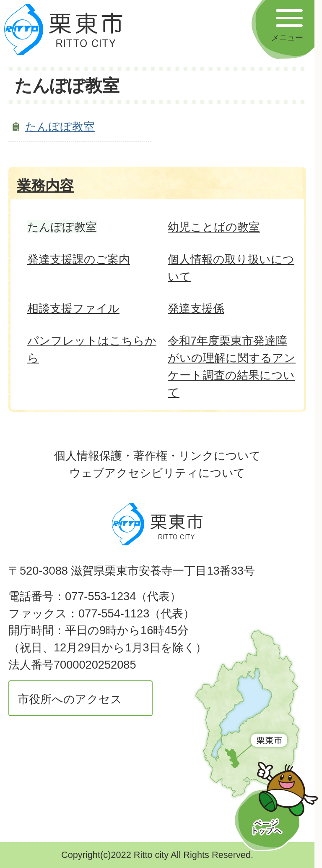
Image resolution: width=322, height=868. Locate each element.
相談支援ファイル (73, 308)
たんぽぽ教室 (60, 127)
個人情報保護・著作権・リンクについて (157, 456)
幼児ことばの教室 (214, 227)
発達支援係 (196, 308)
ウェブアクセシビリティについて (157, 473)
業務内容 (45, 186)
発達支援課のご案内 (79, 259)
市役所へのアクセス (70, 699)
